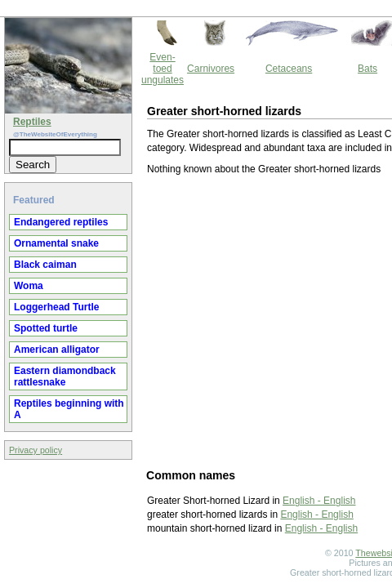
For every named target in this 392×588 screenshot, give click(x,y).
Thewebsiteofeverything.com (211, 482)
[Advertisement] (195, 250)
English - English (180, 430)
